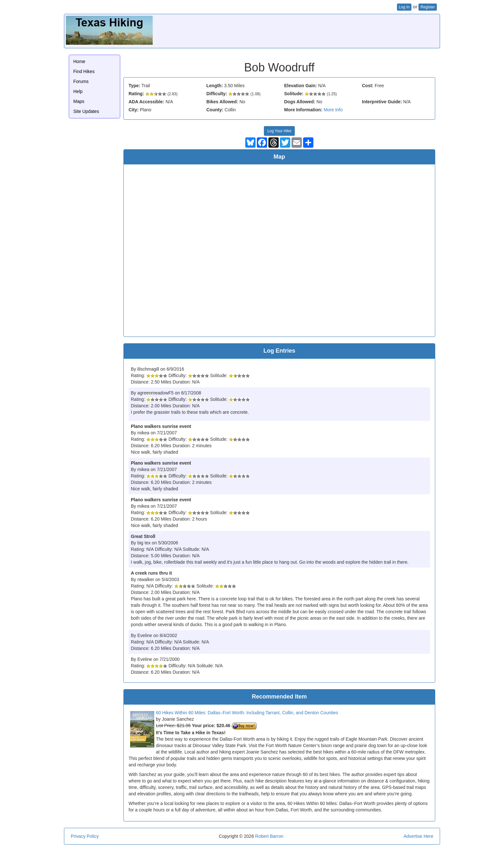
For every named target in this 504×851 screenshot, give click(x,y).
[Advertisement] (321, 30)
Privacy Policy (85, 836)
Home (79, 61)
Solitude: (294, 94)
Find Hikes (84, 71)
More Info (333, 110)
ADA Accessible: (146, 102)
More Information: (303, 110)
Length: (215, 86)
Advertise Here (418, 836)
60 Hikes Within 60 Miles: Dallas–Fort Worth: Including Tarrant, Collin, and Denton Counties (247, 713)
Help (78, 91)
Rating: (136, 94)
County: (215, 110)
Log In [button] (404, 7)
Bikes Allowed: (222, 102)
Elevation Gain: (301, 86)
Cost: (368, 86)
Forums (81, 81)
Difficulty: (217, 94)
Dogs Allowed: (300, 102)
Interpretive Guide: (382, 102)
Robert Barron (269, 836)
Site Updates (86, 111)
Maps (79, 101)
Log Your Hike (279, 131)
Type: (134, 86)
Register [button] (428, 7)
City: (134, 110)
